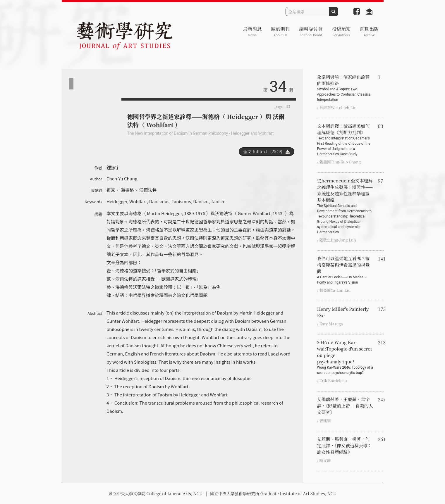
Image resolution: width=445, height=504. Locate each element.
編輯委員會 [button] (311, 31)
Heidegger (117, 201)
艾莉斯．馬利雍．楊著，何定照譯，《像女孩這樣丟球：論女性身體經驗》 (345, 445)
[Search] (307, 12)
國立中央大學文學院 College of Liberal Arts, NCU (156, 493)
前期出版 (369, 31)
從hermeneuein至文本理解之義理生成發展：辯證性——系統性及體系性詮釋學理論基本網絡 (345, 206)
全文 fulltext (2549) (267, 151)
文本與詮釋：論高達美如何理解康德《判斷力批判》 (345, 140)
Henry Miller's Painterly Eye (343, 312)
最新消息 (252, 31)
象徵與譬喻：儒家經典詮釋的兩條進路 (345, 88)
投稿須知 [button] (341, 31)
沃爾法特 (148, 190)
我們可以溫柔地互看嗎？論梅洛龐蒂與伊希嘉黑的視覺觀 (345, 270)
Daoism (201, 201)
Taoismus (181, 201)
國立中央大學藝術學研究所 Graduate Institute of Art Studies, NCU (273, 493)
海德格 (127, 190)
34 (278, 87)
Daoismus (159, 201)
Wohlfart (138, 201)
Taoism (218, 201)
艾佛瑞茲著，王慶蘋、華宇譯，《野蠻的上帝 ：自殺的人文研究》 (345, 406)
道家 (111, 190)
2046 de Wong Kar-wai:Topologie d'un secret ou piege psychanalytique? (345, 357)
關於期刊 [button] (280, 31)
